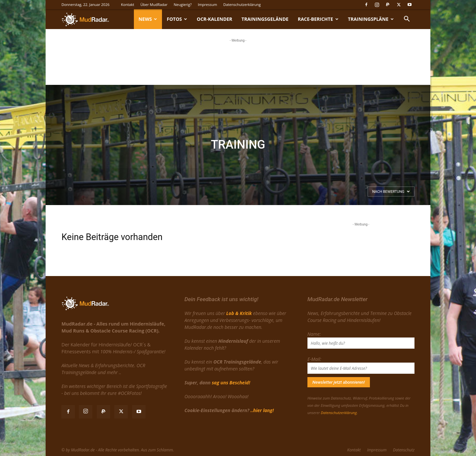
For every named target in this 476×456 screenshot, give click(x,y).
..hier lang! (262, 410)
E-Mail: (314, 359)
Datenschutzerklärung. (339, 413)
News (148, 19)
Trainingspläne (371, 19)
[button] (407, 20)
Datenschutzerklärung (242, 4)
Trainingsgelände (265, 19)
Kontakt (128, 4)
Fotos (177, 19)
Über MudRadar (154, 4)
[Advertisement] (238, 60)
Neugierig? (183, 4)
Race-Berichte (318, 19)
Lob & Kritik (239, 313)
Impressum (208, 4)
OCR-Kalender (214, 19)
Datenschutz (404, 450)
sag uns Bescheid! (231, 383)
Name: (314, 334)
